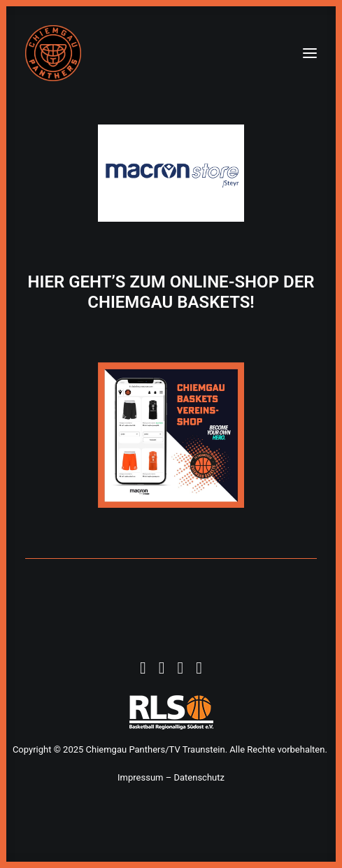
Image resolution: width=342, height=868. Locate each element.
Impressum (140, 777)
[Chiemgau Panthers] (53, 53)
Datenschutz (199, 777)
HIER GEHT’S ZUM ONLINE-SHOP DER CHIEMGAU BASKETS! (171, 292)
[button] (310, 53)
